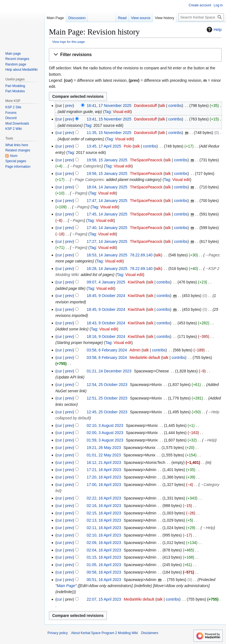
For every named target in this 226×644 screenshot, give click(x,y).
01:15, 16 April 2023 (104, 557)
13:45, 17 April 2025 (104, 146)
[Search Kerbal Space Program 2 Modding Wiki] (201, 17)
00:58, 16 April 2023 (104, 572)
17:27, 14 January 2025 (107, 241)
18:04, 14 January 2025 (107, 187)
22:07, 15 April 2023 (104, 599)
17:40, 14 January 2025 (107, 228)
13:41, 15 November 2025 (109, 119)
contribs (175, 106)
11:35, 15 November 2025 (109, 133)
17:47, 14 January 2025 (107, 201)
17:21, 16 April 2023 (104, 470)
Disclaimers (150, 633)
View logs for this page (69, 42)
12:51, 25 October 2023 (107, 398)
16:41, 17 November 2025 (109, 106)
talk (162, 106)
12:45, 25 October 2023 (107, 412)
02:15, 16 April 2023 (104, 513)
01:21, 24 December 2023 (109, 371)
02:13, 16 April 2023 (104, 520)
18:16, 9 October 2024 (106, 337)
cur (59, 119)
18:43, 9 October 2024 (106, 323)
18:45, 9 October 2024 (106, 296)
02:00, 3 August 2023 (105, 433)
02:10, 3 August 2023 (105, 425)
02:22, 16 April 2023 (104, 498)
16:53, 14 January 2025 (107, 255)
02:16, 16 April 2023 (104, 506)
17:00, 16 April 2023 (104, 485)
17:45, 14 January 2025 (107, 214)
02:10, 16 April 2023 (104, 535)
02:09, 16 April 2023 (104, 543)
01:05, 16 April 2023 (104, 565)
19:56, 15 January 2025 (107, 160)
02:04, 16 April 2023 (104, 550)
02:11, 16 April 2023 (104, 528)
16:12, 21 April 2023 (104, 462)
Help (213, 30)
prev (69, 106)
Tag (108, 112)
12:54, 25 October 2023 (107, 385)
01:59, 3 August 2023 (105, 440)
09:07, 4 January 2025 (106, 282)
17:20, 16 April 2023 (104, 477)
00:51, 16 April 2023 (104, 580)
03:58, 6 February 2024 (107, 350)
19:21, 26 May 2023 (104, 448)
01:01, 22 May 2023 (104, 455)
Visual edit (122, 112)
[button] (135, 55)
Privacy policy (58, 633)
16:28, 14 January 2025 (107, 269)
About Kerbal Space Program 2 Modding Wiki (104, 633)
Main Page (66, 586)
